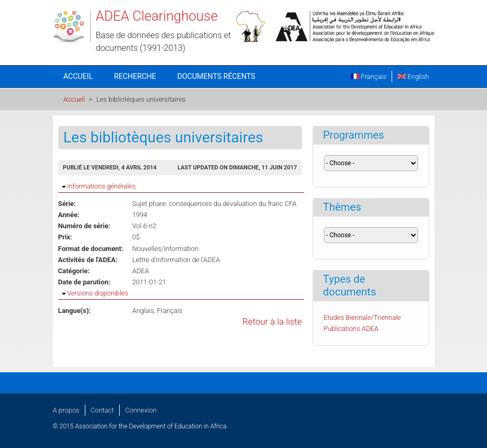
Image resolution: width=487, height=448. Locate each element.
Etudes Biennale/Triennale (362, 317)
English (413, 77)
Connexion (141, 410)
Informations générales (101, 186)
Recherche (135, 76)
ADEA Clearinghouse (157, 16)
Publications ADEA (351, 329)
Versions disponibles (98, 293)
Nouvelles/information (166, 249)
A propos (66, 410)
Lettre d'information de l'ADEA (176, 260)
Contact (102, 410)
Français (369, 77)
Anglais (143, 311)
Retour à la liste (272, 322)
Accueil (78, 76)
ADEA (141, 271)
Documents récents (216, 76)
